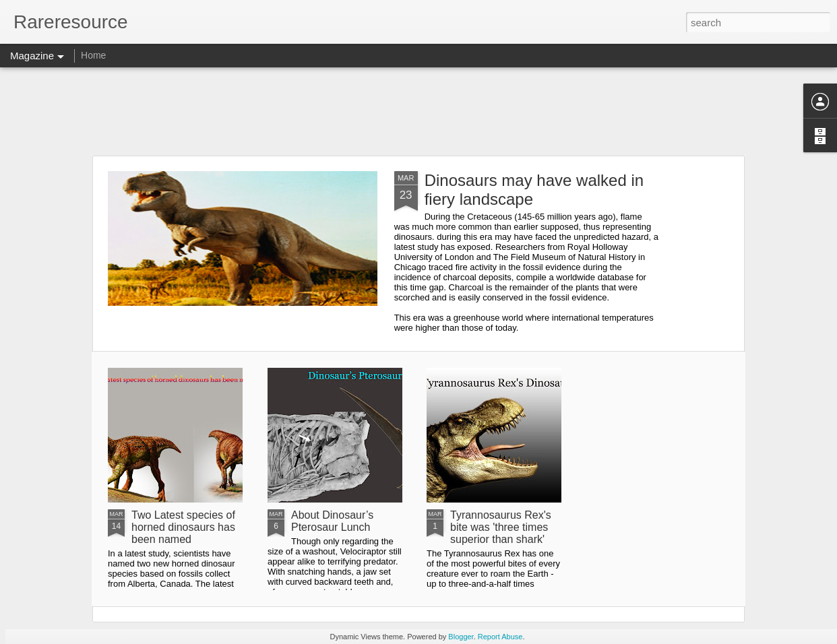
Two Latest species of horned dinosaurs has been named (183, 527)
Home (93, 55)
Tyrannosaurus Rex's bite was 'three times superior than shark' (501, 527)
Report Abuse (500, 637)
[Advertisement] (418, 111)
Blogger (461, 637)
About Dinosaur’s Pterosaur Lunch (332, 521)
